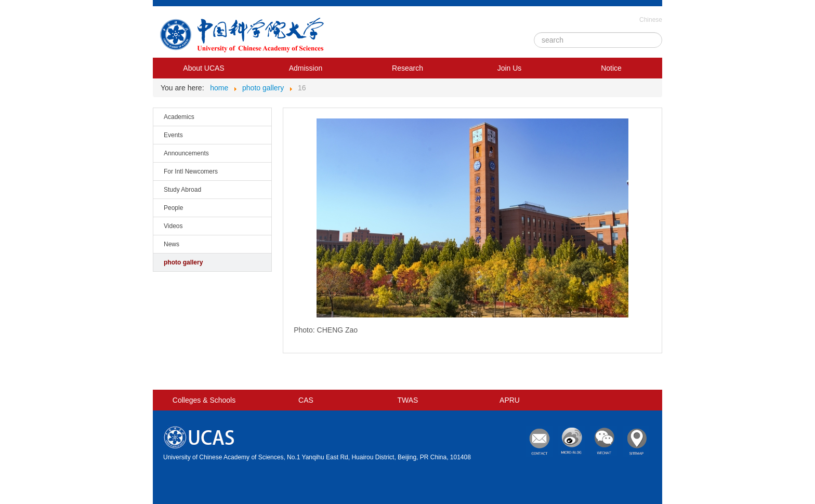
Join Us (510, 68)
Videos (173, 226)
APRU (510, 400)
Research (407, 68)
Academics (179, 117)
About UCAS (203, 68)
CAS (306, 400)
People (173, 208)
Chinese (651, 20)
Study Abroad (182, 190)
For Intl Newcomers (191, 171)
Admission (306, 68)
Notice (611, 68)
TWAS (408, 400)
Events (173, 135)
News (172, 244)
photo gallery (183, 262)
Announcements (186, 153)
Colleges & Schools (204, 400)
